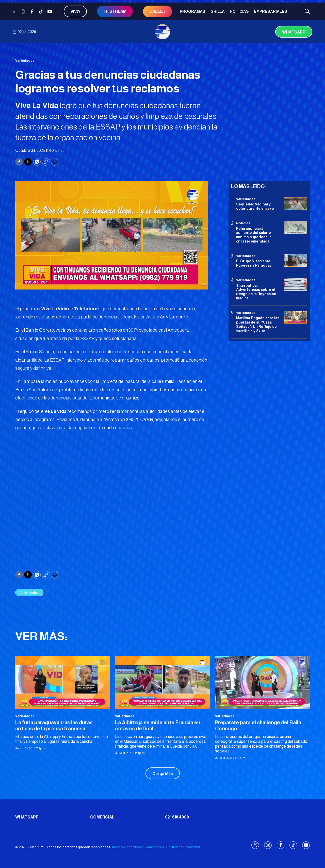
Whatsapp (294, 32)
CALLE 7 (158, 11)
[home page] (162, 32)
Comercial (102, 817)
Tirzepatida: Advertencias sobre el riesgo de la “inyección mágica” (256, 292)
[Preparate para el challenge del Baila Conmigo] (262, 682)
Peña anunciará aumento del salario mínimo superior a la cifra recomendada (254, 235)
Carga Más (163, 774)
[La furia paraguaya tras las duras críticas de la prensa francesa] (63, 682)
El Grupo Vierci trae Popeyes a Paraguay (254, 263)
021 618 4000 (177, 817)
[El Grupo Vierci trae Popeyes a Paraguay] (296, 260)
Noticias (239, 11)
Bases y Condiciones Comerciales (137, 847)
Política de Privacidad (183, 847)
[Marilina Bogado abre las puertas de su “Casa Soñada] (296, 317)
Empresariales (271, 11)
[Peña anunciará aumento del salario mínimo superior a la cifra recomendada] (296, 228)
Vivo (75, 12)
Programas (193, 11)
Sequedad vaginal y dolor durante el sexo (255, 206)
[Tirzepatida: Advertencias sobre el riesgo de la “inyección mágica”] (296, 285)
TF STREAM (115, 11)
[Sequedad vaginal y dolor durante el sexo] (296, 204)
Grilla (218, 11)
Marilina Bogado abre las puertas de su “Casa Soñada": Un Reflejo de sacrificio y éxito (258, 324)
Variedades (25, 61)
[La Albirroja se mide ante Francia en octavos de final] (162, 682)
